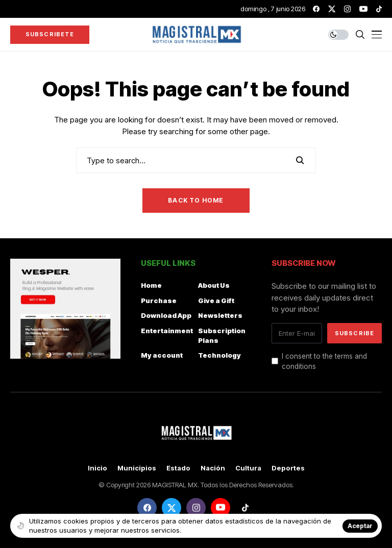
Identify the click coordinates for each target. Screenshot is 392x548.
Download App (166, 315)
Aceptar (360, 526)
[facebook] (316, 9)
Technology (219, 355)
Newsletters (220, 315)
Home (151, 285)
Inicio (97, 468)
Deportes (288, 468)
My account (162, 355)
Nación (213, 468)
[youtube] (363, 9)
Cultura (248, 468)
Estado (178, 468)
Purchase (159, 301)
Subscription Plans (222, 336)
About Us (214, 285)
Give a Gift (216, 301)
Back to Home (196, 200)
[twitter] (332, 9)
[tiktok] (379, 9)
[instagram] (347, 9)
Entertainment (167, 331)
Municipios (137, 468)
